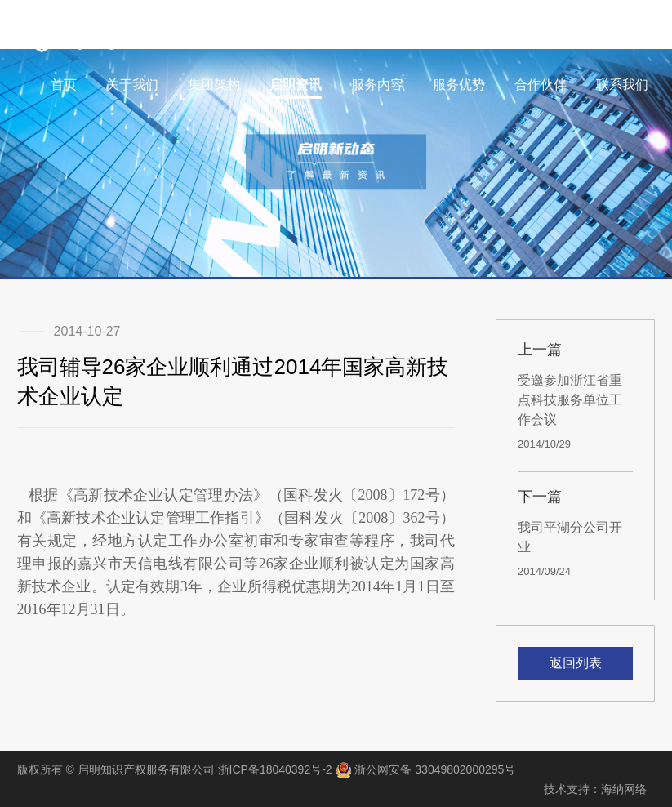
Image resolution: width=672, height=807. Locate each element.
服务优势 (459, 85)
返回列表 (576, 663)
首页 (64, 85)
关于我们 (132, 85)
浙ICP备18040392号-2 (275, 769)
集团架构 (214, 85)
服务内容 (377, 85)
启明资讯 (296, 85)
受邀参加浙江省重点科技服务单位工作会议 (570, 400)
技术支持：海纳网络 (595, 789)
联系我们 (622, 85)
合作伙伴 (541, 85)
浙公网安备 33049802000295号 (426, 770)
